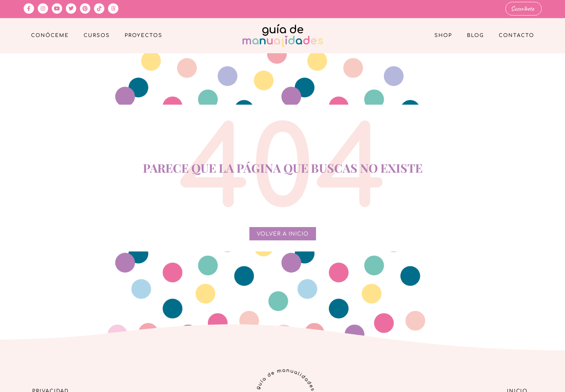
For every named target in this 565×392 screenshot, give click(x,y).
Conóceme (50, 36)
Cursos (97, 36)
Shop (443, 36)
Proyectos (144, 36)
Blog (475, 36)
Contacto (517, 36)
